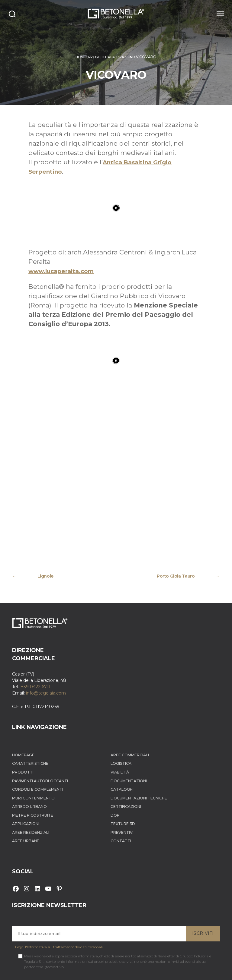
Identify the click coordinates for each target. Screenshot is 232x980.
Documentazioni (141, 735)
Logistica (131, 717)
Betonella (37, 970)
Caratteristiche (34, 717)
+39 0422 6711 (36, 640)
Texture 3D (133, 779)
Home (77, 57)
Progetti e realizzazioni (111, 57)
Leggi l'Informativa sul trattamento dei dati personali (59, 904)
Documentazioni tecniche (153, 753)
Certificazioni (137, 762)
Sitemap (178, 970)
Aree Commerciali (142, 708)
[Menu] (216, 14)
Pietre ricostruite (37, 771)
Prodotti (25, 726)
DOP (124, 771)
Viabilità (130, 726)
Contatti (131, 797)
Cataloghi (132, 744)
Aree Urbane (29, 797)
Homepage (26, 708)
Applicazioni (29, 779)
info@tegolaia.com (46, 646)
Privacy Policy (81, 970)
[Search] (16, 14)
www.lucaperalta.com (66, 271)
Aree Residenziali (35, 788)
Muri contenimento (38, 753)
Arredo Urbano (33, 762)
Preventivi (133, 788)
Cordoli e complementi (43, 744)
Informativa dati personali (145, 970)
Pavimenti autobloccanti (45, 735)
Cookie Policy (108, 970)
